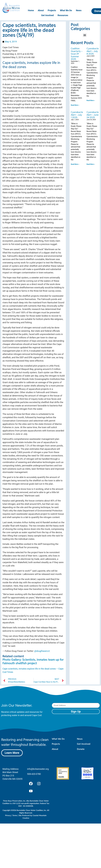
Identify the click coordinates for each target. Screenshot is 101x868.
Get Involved (47, 15)
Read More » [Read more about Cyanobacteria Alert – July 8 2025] (91, 100)
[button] (85, 35)
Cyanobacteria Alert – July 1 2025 (78, 115)
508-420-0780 (34, 774)
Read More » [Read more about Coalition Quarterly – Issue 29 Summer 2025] (75, 105)
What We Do (66, 10)
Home (31, 10)
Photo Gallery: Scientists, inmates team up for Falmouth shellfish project (33, 661)
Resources (63, 15)
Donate (81, 749)
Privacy (8, 815)
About (41, 10)
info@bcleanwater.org (38, 769)
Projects (52, 10)
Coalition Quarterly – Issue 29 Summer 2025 (77, 54)
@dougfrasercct (42, 651)
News (79, 10)
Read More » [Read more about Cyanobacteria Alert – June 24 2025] (91, 164)
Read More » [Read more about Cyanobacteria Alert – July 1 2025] (75, 164)
